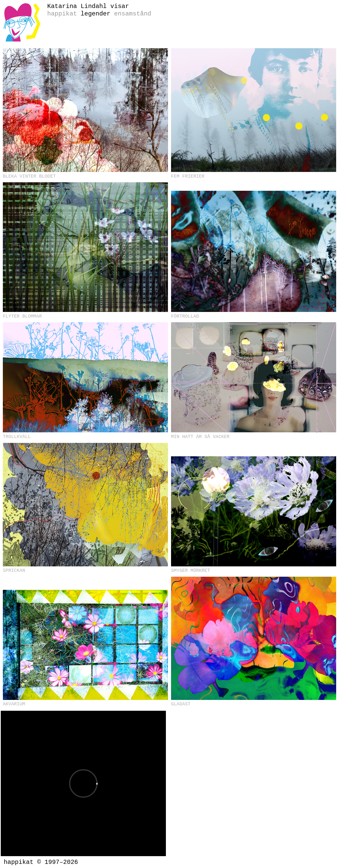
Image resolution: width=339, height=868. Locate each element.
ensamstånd (133, 14)
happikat (62, 14)
